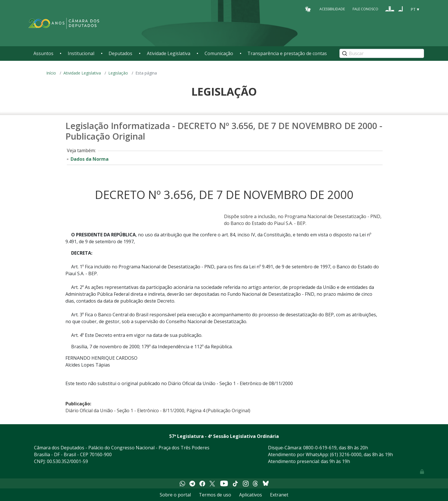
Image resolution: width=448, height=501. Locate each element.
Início (51, 73)
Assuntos (43, 53)
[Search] (382, 53)
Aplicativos (251, 495)
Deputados (120, 53)
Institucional (81, 53)
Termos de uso (215, 495)
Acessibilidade (332, 9)
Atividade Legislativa (169, 53)
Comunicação (219, 53)
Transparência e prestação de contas (287, 53)
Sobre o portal (175, 495)
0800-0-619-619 (320, 448)
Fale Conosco (365, 9)
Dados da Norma (90, 159)
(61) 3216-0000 (346, 454)
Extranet (279, 495)
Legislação (118, 73)
